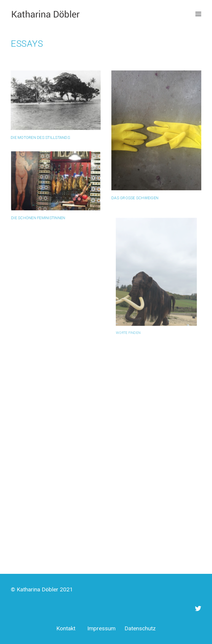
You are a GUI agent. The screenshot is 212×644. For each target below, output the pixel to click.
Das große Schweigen (135, 198)
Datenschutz (140, 628)
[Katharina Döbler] (46, 14)
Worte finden (136, 316)
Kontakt (66, 628)
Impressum (101, 628)
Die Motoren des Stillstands (40, 138)
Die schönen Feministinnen (40, 216)
